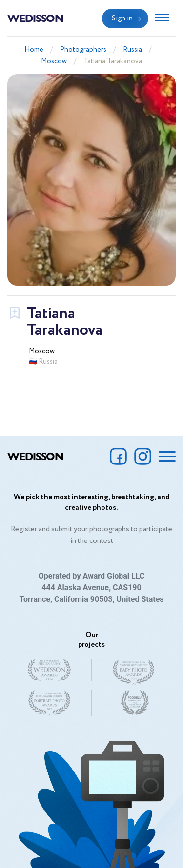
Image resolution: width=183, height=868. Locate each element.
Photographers (83, 50)
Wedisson (35, 18)
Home (34, 50)
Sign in (122, 19)
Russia (132, 50)
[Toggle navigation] (162, 19)
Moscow (54, 61)
